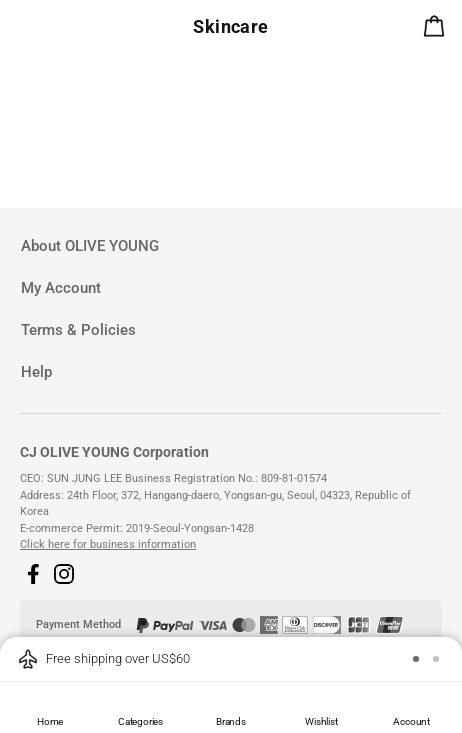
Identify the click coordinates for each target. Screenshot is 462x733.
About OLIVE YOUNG (90, 246)
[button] (33, 574)
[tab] (231, 246)
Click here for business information (108, 544)
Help (36, 372)
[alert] (438, 30)
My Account (61, 288)
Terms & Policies (78, 330)
